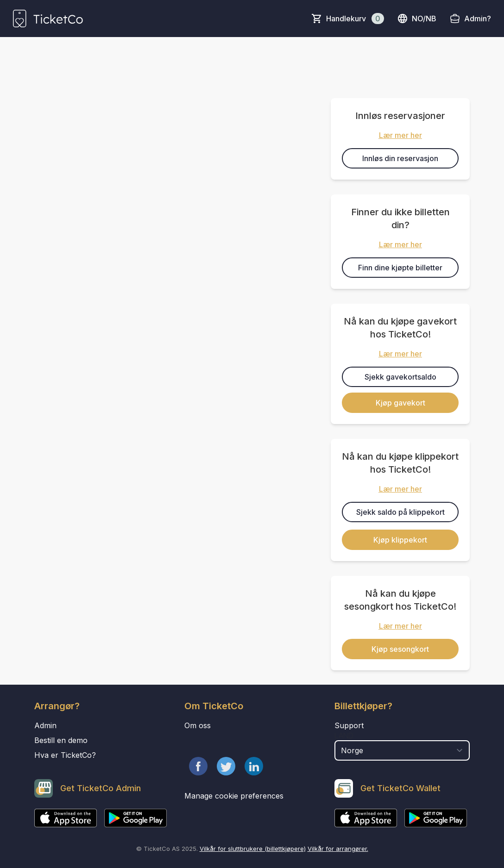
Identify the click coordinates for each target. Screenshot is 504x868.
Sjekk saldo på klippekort (400, 512)
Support (349, 725)
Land (344, 736)
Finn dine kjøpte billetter (400, 268)
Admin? (478, 19)
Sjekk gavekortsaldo (400, 377)
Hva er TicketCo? (65, 755)
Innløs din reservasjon (400, 158)
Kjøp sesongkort (400, 649)
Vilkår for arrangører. (338, 849)
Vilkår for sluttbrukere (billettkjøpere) (253, 849)
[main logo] (48, 19)
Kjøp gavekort (400, 403)
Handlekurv (355, 19)
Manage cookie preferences (234, 796)
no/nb (417, 19)
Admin (45, 725)
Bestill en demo (61, 740)
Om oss (198, 725)
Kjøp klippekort (400, 540)
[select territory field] (402, 750)
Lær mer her (400, 135)
